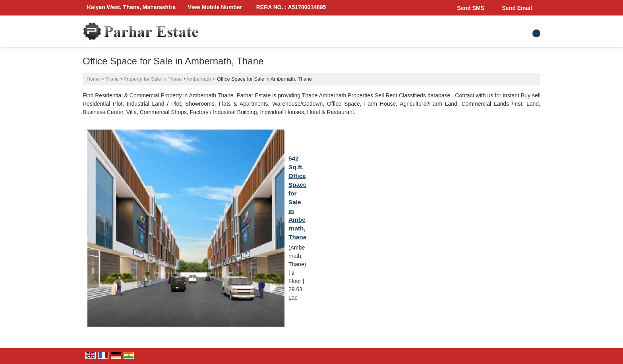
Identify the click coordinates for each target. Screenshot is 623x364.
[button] (215, 8)
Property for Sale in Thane (153, 79)
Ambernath (199, 79)
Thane (112, 79)
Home (93, 79)
